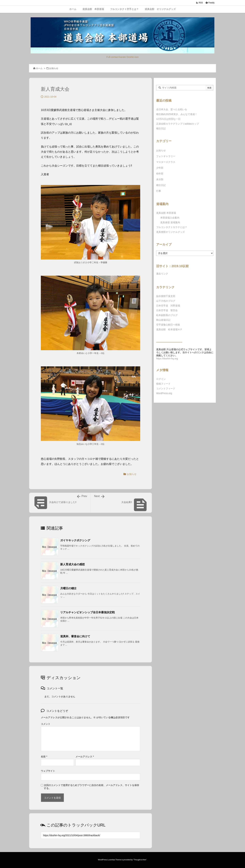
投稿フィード (163, 384)
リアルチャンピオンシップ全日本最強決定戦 (87, 612)
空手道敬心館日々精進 (168, 325)
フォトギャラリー (166, 156)
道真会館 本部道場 (166, 213)
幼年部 (160, 174)
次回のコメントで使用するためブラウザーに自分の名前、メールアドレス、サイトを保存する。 (92, 787)
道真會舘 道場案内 (170, 222)
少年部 (160, 168)
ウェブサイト (48, 771)
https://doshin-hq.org (167, 359)
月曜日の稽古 (68, 588)
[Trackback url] (91, 835)
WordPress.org (164, 393)
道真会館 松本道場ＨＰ (169, 329)
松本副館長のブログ (167, 315)
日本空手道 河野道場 (168, 306)
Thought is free (140, 860)
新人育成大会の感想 (72, 564)
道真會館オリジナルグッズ (170, 232)
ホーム (39, 68)
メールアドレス (85, 757)
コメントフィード (166, 388)
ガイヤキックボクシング (75, 540)
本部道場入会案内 (170, 218)
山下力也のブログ (166, 301)
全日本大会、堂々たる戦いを (172, 109)
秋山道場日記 (163, 320)
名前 (44, 757)
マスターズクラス (166, 162)
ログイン (161, 379)
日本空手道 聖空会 (167, 310)
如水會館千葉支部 (166, 296)
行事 (159, 191)
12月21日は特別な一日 (168, 119)
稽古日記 (161, 128)
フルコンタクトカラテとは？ (172, 227)
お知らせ (54, 68)
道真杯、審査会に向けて (75, 636)
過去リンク (162, 274)
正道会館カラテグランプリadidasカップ (178, 124)
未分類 (160, 179)
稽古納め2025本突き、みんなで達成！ (177, 114)
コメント (46, 724)
